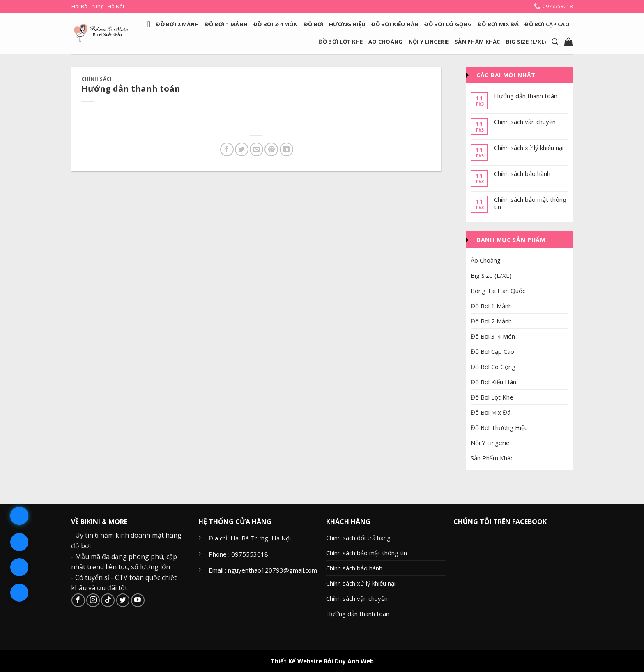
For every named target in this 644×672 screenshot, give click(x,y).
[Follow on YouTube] (138, 600)
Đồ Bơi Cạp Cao (547, 24)
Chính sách (98, 79)
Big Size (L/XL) (526, 42)
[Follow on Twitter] (123, 600)
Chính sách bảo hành (522, 173)
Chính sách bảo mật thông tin (530, 203)
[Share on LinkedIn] (286, 149)
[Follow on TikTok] (108, 600)
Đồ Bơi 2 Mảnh (177, 24)
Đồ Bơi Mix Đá (498, 24)
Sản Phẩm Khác (477, 42)
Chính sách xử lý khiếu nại (529, 148)
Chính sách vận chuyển (525, 122)
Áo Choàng (385, 42)
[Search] (555, 42)
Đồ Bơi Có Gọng (448, 24)
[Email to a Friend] (256, 149)
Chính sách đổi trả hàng (358, 538)
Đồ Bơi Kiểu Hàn (395, 24)
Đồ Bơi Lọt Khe (341, 42)
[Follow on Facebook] (78, 600)
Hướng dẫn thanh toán (526, 96)
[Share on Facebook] (227, 149)
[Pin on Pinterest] (271, 149)
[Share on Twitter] (242, 149)
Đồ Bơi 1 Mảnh (226, 24)
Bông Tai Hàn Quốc (498, 291)
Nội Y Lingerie (429, 42)
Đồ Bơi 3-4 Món (276, 24)
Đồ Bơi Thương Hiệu (335, 24)
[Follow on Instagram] (93, 600)
